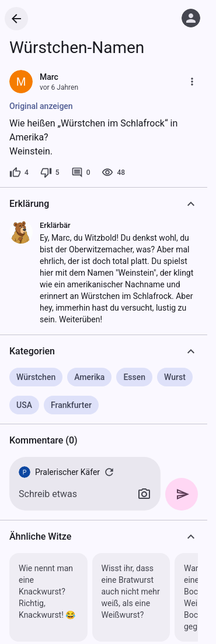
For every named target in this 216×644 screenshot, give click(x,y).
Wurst (175, 377)
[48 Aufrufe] (113, 173)
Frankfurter (71, 405)
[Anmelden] (191, 18)
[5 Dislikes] (50, 173)
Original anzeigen (41, 106)
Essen (134, 377)
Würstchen (36, 377)
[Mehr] (192, 82)
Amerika (89, 377)
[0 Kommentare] (81, 173)
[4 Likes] (19, 173)
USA (24, 405)
